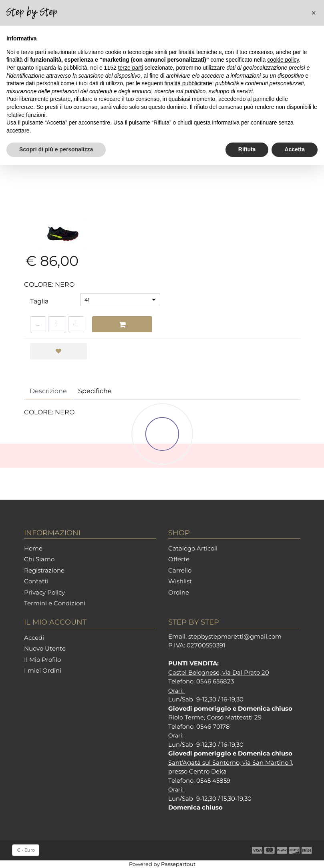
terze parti (131, 68)
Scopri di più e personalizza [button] (56, 149)
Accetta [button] (295, 149)
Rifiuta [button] (247, 149)
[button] (314, 13)
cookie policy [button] (283, 60)
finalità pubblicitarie (188, 83)
